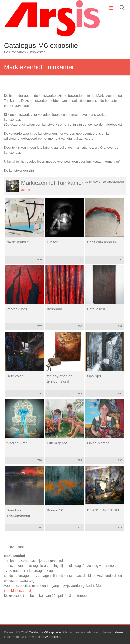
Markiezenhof (21, 591)
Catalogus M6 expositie (41, 45)
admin (25, 190)
